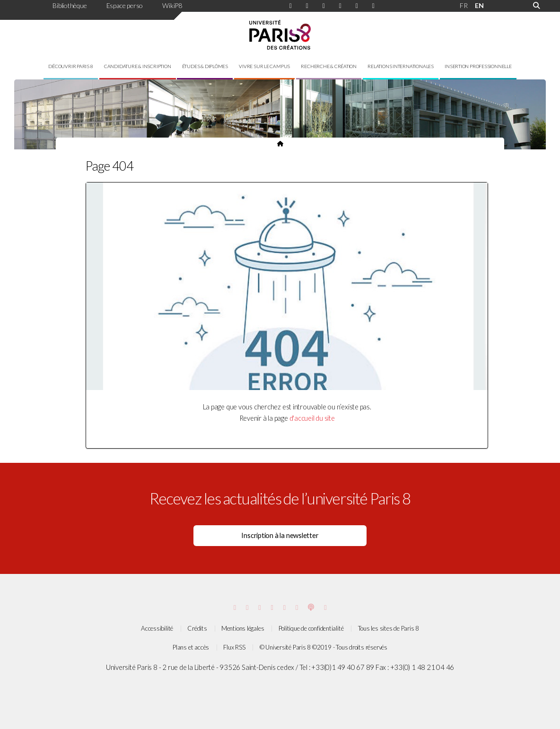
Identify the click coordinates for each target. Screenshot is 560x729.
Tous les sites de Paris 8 (389, 628)
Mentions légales (243, 628)
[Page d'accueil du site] (280, 143)
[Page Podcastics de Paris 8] (311, 607)
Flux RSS (234, 647)
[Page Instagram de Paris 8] (291, 6)
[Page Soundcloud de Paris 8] (325, 607)
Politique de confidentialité (311, 628)
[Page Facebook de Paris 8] (307, 6)
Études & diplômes (205, 66)
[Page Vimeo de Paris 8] (259, 607)
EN (479, 5)
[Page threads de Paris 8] (284, 607)
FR (464, 5)
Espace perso (125, 5)
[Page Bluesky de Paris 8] (340, 6)
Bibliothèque (70, 5)
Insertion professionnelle (478, 66)
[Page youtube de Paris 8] (373, 6)
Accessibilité (157, 628)
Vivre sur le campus (264, 66)
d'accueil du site (312, 418)
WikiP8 (172, 5)
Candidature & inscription (138, 66)
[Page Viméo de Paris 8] (357, 6)
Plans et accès (191, 647)
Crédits (197, 628)
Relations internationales (401, 66)
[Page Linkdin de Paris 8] (324, 6)
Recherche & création (329, 66)
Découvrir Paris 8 (70, 66)
